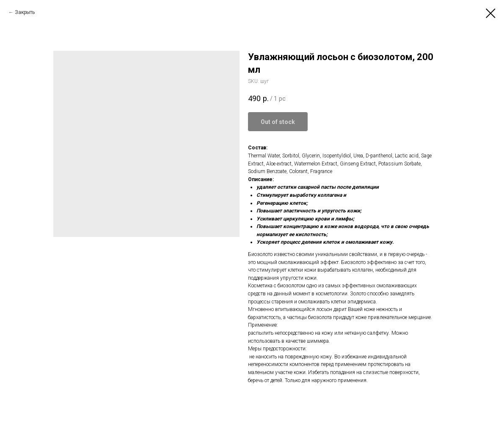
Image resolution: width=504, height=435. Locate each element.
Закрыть (25, 12)
